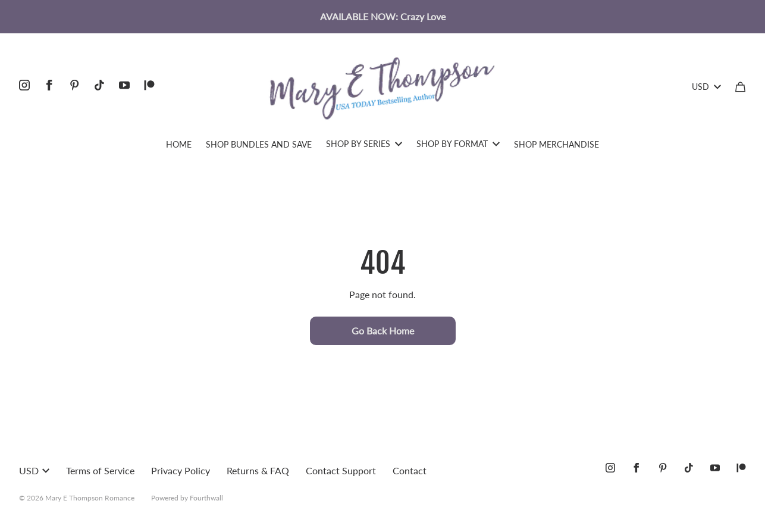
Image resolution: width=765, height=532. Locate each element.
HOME (179, 144)
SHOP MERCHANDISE (556, 144)
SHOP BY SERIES (364, 144)
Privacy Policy (181, 470)
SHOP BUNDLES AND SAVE (259, 144)
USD (706, 87)
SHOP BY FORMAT (458, 144)
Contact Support (341, 470)
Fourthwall (206, 498)
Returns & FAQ (258, 470)
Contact (410, 470)
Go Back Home (383, 331)
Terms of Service (100, 470)
